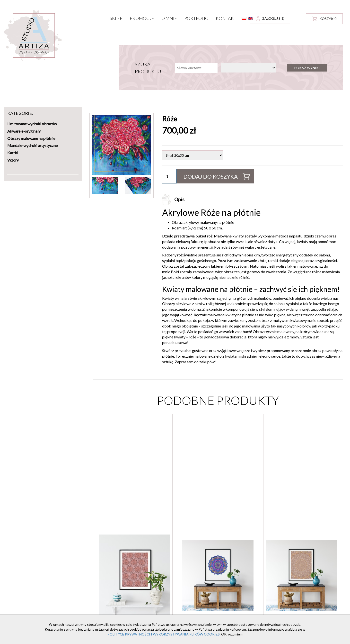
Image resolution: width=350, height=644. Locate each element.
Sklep (116, 18)
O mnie (169, 18)
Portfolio (196, 18)
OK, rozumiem (232, 634)
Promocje (142, 18)
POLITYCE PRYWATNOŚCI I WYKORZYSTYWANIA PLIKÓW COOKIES (164, 634)
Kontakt (226, 18)
